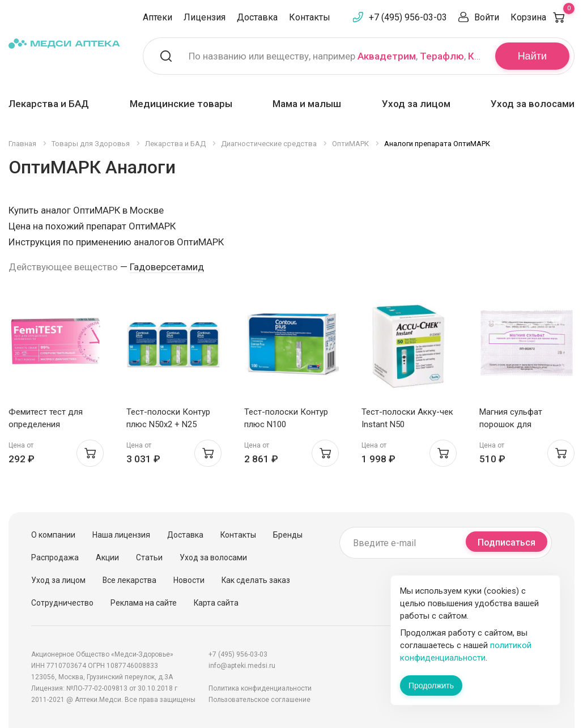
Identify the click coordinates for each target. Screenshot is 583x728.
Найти (532, 56)
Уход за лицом (416, 104)
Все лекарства (129, 580)
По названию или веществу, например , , (335, 56)
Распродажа (55, 557)
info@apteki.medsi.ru (242, 666)
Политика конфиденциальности (260, 688)
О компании (53, 535)
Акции (107, 557)
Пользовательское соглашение (259, 700)
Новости (189, 580)
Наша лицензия (121, 535)
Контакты (310, 17)
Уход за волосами (533, 104)
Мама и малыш (307, 104)
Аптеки (158, 17)
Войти (487, 17)
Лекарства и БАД (49, 104)
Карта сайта (216, 603)
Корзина (542, 17)
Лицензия (205, 17)
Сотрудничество (62, 603)
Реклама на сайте (144, 603)
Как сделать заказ (256, 580)
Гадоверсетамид (167, 267)
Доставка (257, 17)
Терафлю (442, 56)
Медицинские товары (181, 104)
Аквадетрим (387, 56)
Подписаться (507, 542)
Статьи (149, 557)
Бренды (288, 535)
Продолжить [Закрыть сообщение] (431, 686)
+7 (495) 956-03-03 (408, 17)
